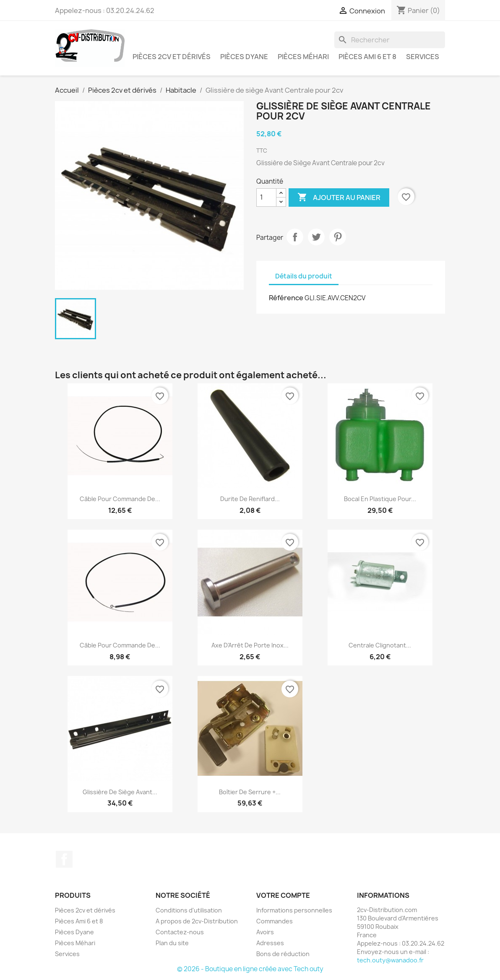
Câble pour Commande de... (120, 499)
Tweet (316, 237)
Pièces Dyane (244, 57)
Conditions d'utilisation (189, 910)
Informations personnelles (294, 910)
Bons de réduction (283, 954)
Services (423, 57)
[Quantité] (266, 198)
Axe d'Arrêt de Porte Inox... (250, 645)
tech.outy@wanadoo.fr (390, 960)
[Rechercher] (390, 40)
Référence (286, 298)
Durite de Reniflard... (250, 499)
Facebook (64, 859)
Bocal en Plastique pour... (380, 499)
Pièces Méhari (303, 57)
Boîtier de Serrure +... (250, 792)
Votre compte (283, 895)
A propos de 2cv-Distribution (197, 921)
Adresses (270, 943)
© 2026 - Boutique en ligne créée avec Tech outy (250, 969)
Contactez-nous (180, 932)
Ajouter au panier (339, 198)
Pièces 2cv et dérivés (172, 57)
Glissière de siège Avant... (120, 792)
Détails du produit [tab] (304, 276)
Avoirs (265, 932)
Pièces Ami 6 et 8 (367, 57)
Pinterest (338, 237)
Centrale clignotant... (380, 645)
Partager (295, 237)
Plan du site (172, 943)
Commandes (275, 921)
